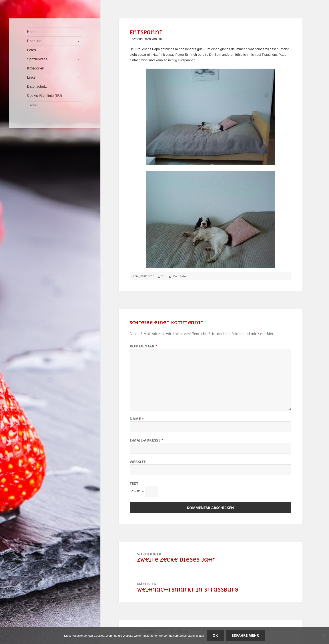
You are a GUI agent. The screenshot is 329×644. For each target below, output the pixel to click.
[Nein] (323, 635)
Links (31, 77)
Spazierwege (37, 59)
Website (138, 462)
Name (137, 419)
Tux (163, 276)
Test (134, 483)
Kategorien (36, 68)
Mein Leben (180, 276)
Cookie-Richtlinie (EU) (45, 96)
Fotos (32, 50)
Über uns (34, 41)
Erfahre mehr (245, 635)
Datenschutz (37, 86)
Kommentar (144, 346)
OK (215, 635)
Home (32, 32)
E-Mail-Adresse (147, 440)
